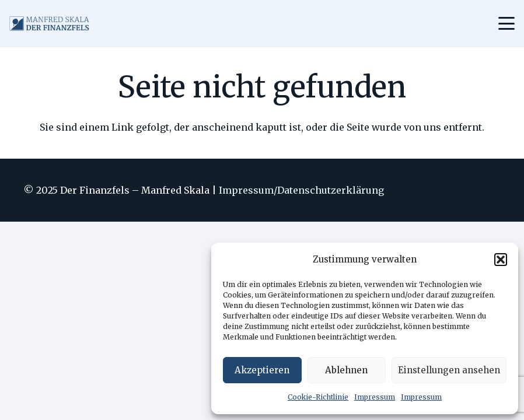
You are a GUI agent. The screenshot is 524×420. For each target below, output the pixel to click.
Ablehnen (346, 370)
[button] (501, 260)
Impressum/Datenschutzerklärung (301, 190)
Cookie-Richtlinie (318, 397)
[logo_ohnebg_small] (49, 24)
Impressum (375, 397)
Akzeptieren (262, 370)
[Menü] (506, 23)
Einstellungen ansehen (449, 370)
